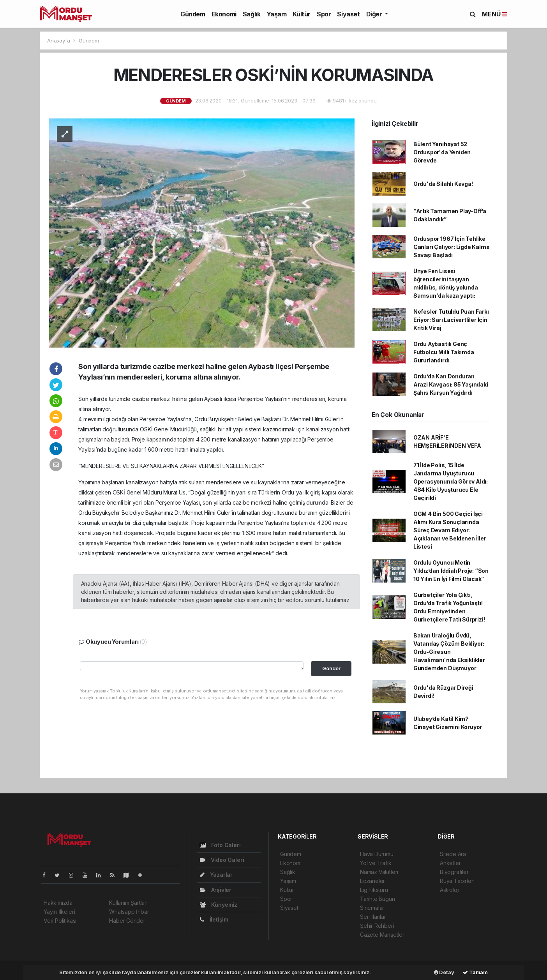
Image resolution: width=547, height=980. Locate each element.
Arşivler (216, 890)
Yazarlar (216, 875)
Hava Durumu (377, 854)
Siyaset (348, 14)
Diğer (375, 14)
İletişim (214, 919)
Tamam (475, 972)
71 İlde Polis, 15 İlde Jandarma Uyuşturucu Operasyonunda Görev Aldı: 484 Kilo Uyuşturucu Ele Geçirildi (451, 481)
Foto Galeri (220, 845)
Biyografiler (454, 872)
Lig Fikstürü (374, 890)
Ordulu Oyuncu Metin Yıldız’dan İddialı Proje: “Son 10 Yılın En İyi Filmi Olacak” (451, 571)
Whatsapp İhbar (129, 912)
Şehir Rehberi (377, 926)
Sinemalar (372, 908)
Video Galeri (222, 860)
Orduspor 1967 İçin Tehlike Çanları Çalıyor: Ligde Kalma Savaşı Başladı (452, 247)
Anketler (450, 863)
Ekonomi (224, 14)
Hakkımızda (58, 903)
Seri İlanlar (373, 917)
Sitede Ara (453, 854)
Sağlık (252, 14)
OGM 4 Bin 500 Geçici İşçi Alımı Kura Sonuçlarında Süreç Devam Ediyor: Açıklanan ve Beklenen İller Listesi (450, 530)
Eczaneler (372, 881)
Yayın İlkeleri (59, 912)
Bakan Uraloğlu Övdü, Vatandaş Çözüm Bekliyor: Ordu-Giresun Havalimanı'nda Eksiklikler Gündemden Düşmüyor (449, 652)
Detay (444, 972)
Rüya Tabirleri (457, 881)
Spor (324, 14)
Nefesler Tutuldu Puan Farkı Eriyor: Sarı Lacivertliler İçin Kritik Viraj (451, 320)
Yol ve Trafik (376, 863)
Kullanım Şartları (128, 903)
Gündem (193, 14)
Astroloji (450, 890)
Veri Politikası (60, 921)
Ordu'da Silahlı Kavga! (443, 184)
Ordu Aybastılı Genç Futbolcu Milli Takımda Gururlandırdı (444, 352)
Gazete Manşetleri (383, 935)
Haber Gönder (127, 921)
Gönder (331, 668)
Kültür (302, 14)
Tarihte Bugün (378, 899)
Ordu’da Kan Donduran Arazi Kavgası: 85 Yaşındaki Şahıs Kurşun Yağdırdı (451, 384)
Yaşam (276, 14)
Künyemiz (219, 905)
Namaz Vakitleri (379, 872)
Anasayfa (59, 41)
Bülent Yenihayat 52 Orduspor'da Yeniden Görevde (442, 152)
